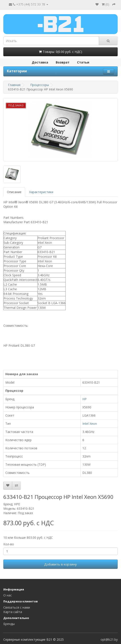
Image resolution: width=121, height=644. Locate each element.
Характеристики (41, 192)
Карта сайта (13, 612)
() (105, 4)
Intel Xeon (90, 424)
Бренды (9, 624)
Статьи (83, 62)
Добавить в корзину (60, 564)
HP (84, 399)
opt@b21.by (109, 639)
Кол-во (9, 544)
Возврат (63, 62)
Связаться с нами (17, 607)
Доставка (40, 62)
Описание (14, 192)
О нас (8, 595)
